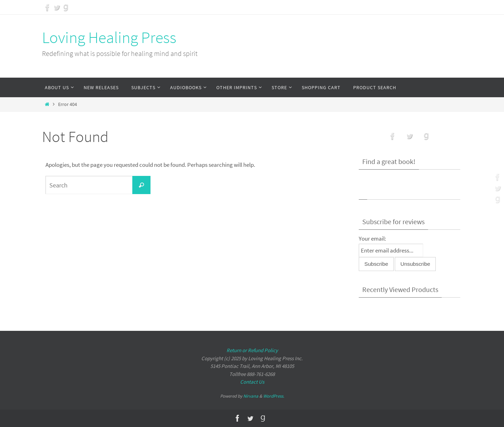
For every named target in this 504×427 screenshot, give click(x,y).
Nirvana (251, 396)
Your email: (372, 239)
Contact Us (252, 382)
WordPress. (274, 396)
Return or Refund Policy (252, 350)
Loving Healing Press (109, 37)
